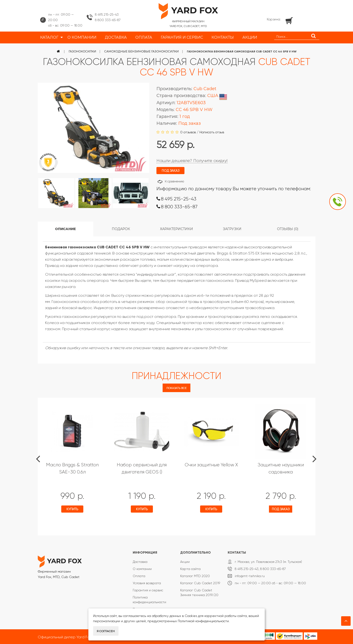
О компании (142, 569)
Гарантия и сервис (148, 590)
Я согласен (106, 631)
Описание (65, 229)
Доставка (140, 562)
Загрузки (232, 229)
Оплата (139, 576)
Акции (185, 562)
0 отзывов (188, 132)
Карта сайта (190, 569)
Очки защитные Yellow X (211, 465)
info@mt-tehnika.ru (250, 576)
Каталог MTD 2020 (195, 576)
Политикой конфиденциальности (203, 621)
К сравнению (174, 181)
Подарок (121, 229)
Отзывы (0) (288, 229)
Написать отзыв (212, 132)
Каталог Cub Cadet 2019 (200, 583)
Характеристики (176, 229)
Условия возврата (147, 583)
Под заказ (281, 509)
